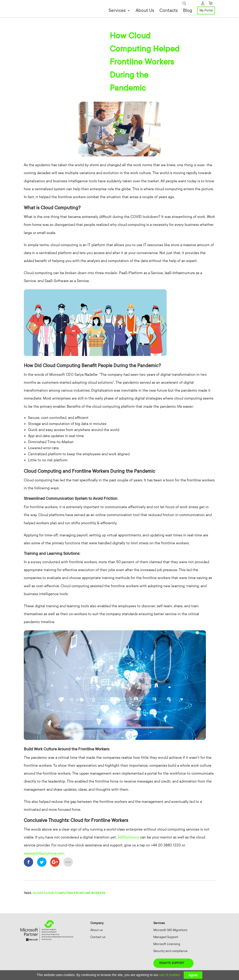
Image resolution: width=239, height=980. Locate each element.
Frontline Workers (90, 894)
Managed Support (166, 938)
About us (97, 931)
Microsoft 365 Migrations (170, 931)
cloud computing (58, 894)
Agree (193, 975)
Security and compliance (170, 952)
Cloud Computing (52, 34)
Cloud (38, 894)
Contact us (98, 938)
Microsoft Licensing (167, 945)
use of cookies (170, 975)
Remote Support (172, 964)
